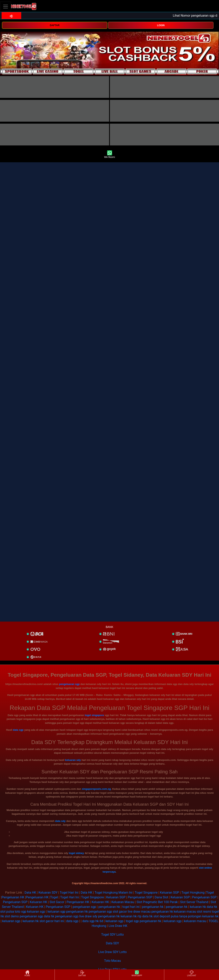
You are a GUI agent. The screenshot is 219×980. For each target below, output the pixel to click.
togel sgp (132, 921)
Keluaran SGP (170, 893)
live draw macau (139, 912)
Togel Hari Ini (69, 893)
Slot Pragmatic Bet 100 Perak (157, 902)
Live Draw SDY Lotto (112, 952)
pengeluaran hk (109, 907)
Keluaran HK (38, 902)
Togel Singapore (146, 893)
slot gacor (120, 912)
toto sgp (21, 912)
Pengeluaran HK (13, 897)
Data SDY (112, 943)
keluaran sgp (36, 912)
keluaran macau (185, 912)
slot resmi (204, 912)
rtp (139, 916)
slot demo (12, 916)
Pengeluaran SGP (140, 897)
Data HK (30, 893)
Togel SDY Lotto (112, 935)
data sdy (60, 821)
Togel (210, 893)
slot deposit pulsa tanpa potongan (178, 916)
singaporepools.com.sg (96, 789)
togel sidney (76, 853)
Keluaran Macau (123, 902)
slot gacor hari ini (52, 921)
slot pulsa (7, 912)
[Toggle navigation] (6, 6)
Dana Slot (161, 897)
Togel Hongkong (193, 893)
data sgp (18, 730)
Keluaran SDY (48, 893)
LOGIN (161, 25)
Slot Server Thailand (194, 902)
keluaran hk (198, 907)
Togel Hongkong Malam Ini (114, 893)
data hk (212, 907)
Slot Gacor (57, 902)
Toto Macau (113, 961)
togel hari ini (131, 907)
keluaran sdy (73, 760)
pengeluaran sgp (69, 684)
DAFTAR (55, 25)
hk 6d (99, 921)
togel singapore (94, 715)
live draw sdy (88, 916)
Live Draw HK (118, 926)
